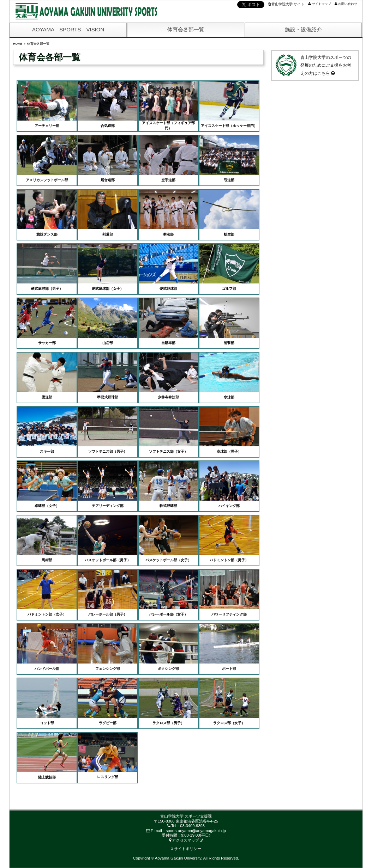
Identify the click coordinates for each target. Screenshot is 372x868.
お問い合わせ (348, 4)
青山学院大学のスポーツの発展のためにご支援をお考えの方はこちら (313, 65)
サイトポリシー (186, 849)
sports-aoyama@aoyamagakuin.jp (196, 831)
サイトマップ (322, 4)
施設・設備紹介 (303, 29)
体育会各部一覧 (186, 29)
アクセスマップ (184, 840)
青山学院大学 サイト (286, 4)
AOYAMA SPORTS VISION (68, 29)
